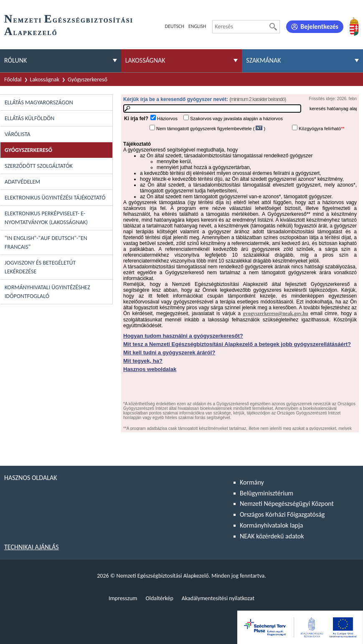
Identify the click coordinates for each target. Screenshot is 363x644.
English (197, 26)
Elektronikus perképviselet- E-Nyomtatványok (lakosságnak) (46, 218)
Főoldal (13, 80)
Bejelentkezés (319, 27)
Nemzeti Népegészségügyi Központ (287, 504)
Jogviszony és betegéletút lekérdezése (40, 267)
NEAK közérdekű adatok (272, 536)
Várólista (18, 134)
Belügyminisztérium (267, 493)
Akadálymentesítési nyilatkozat (218, 598)
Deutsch (175, 26)
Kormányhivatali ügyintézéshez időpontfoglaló (47, 292)
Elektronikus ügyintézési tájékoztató (55, 198)
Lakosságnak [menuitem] (145, 60)
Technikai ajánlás (32, 547)
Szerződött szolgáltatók (39, 166)
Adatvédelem (22, 182)
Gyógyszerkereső (88, 80)
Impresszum (123, 598)
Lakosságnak (45, 80)
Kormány (252, 482)
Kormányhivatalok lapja (271, 525)
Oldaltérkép (159, 598)
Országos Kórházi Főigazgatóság (282, 514)
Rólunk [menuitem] (15, 60)
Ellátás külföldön (29, 118)
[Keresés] (273, 27)
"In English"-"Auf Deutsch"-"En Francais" (46, 242)
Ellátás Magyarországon (39, 102)
